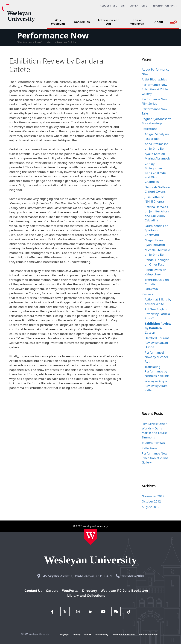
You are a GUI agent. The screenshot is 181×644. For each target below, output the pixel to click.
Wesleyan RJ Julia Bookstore (124, 591)
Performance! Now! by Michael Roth (156, 357)
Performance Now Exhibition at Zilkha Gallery (155, 89)
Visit (124, 6)
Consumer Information (123, 635)
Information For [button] (165, 6)
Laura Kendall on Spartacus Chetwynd (157, 230)
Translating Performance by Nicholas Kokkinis (157, 371)
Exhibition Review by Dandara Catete (158, 328)
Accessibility (101, 635)
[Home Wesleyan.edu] (91, 537)
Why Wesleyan (58, 22)
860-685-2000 (133, 576)
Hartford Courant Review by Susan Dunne (157, 342)
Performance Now (53, 35)
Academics (82, 22)
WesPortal (70, 591)
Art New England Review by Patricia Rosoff (157, 314)
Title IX (88, 635)
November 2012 (153, 496)
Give (144, 6)
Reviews (147, 294)
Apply (134, 6)
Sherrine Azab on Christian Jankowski (157, 284)
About (159, 22)
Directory (90, 591)
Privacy (77, 635)
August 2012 (151, 507)
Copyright (64, 635)
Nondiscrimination (148, 635)
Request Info (109, 6)
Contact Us (33, 591)
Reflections (150, 129)
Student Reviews (153, 443)
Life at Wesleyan (137, 22)
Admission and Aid (109, 22)
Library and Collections (86, 596)
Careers (52, 591)
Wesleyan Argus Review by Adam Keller (156, 386)
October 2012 (151, 501)
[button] (174, 22)
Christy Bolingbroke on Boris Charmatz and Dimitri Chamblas (156, 173)
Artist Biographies (154, 79)
